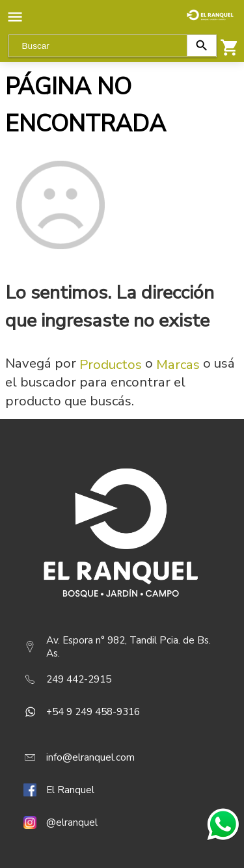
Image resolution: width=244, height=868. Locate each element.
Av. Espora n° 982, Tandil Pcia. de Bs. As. (129, 647)
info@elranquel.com (90, 757)
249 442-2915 (79, 679)
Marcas (178, 364)
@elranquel (72, 822)
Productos (111, 364)
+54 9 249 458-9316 (93, 712)
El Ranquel (70, 790)
